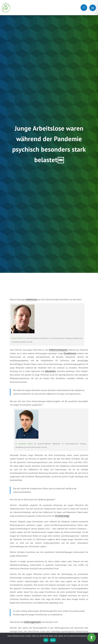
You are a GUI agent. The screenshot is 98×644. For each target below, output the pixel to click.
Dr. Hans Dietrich (18, 338)
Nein (53, 640)
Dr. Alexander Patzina (24, 444)
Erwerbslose (70, 353)
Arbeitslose (31, 299)
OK (46, 640)
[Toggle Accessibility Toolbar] (92, 638)
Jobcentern (50, 371)
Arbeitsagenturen (32, 622)
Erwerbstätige (62, 516)
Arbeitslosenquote (58, 350)
